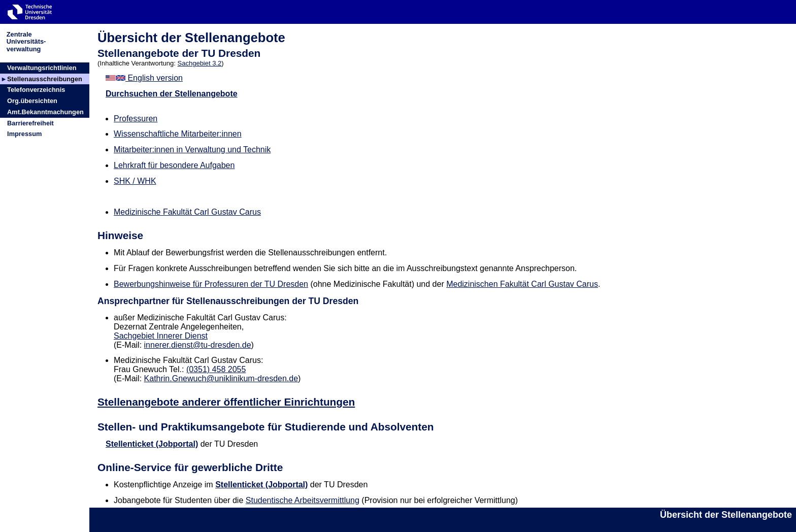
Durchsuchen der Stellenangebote (172, 94)
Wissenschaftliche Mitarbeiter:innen (178, 134)
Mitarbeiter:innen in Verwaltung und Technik (192, 149)
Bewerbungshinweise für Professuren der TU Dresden (211, 284)
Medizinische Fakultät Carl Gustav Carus (187, 212)
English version (144, 78)
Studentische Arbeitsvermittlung (303, 500)
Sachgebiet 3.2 (200, 63)
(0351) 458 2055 (216, 369)
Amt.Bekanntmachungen (45, 112)
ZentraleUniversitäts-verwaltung (26, 41)
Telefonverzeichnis (36, 90)
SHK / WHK (135, 181)
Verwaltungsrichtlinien (42, 68)
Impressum (24, 134)
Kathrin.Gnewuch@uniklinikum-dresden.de (221, 378)
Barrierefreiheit (30, 123)
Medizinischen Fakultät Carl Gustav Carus (522, 284)
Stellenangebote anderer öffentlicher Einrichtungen (226, 402)
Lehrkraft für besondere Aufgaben (174, 165)
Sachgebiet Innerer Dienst (161, 336)
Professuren (136, 119)
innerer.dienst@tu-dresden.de (198, 345)
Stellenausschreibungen (45, 79)
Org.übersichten (32, 101)
